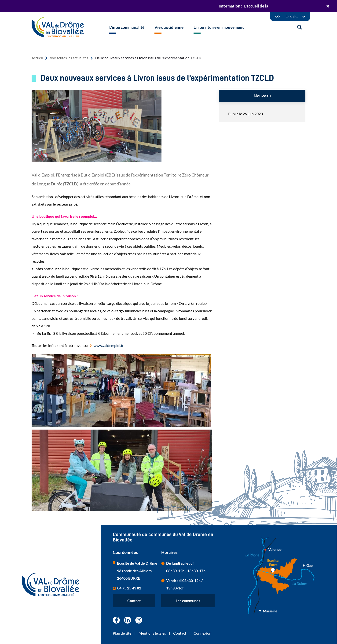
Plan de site (122, 633)
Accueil (37, 58)
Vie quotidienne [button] (169, 27)
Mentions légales (152, 633)
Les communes (188, 601)
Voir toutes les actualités (69, 58)
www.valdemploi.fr (109, 345)
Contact (134, 601)
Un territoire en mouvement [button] (219, 27)
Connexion (202, 633)
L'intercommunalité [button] (127, 27)
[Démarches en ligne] (290, 17)
